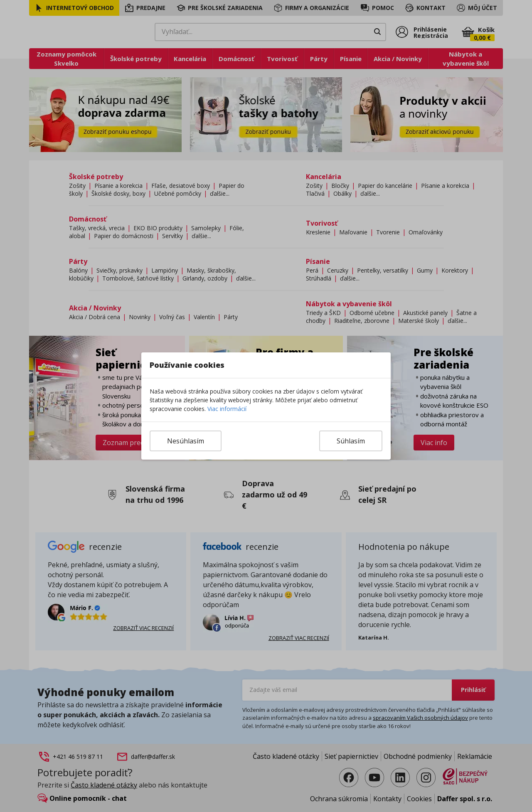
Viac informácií (227, 409)
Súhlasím (351, 441)
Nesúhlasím (186, 441)
